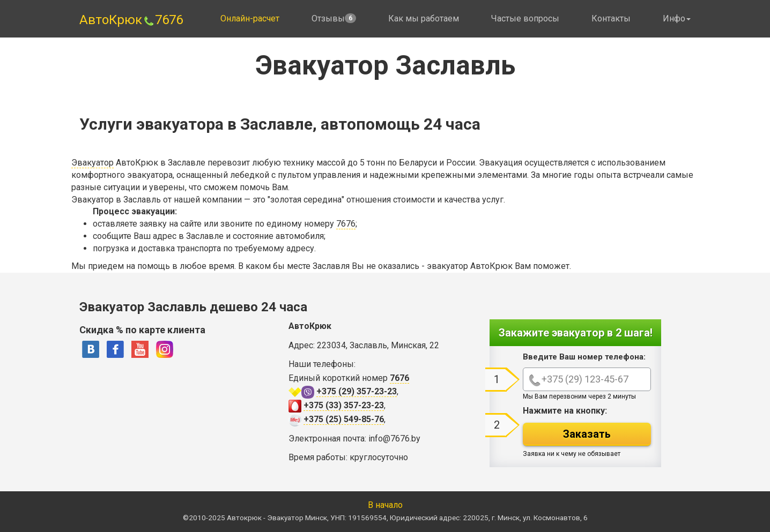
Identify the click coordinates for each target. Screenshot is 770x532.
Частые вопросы (525, 18)
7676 (346, 224)
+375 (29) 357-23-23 (357, 391)
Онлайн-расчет (250, 18)
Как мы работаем (424, 18)
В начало (385, 505)
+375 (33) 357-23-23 (344, 405)
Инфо (677, 18)
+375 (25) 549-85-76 (344, 419)
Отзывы (334, 18)
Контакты (611, 18)
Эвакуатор (92, 163)
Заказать (587, 434)
